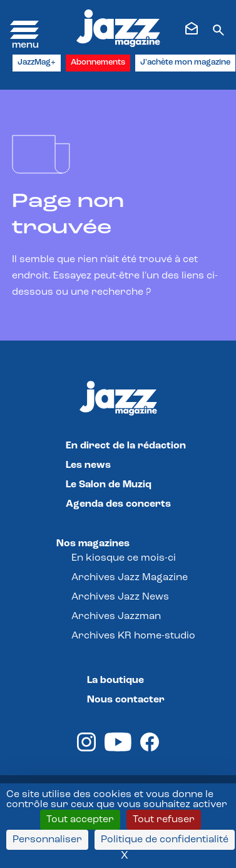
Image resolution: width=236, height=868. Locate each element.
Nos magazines (93, 544)
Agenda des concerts (118, 504)
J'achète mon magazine (185, 62)
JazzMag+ (37, 62)
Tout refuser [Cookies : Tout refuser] (164, 820)
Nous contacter (126, 700)
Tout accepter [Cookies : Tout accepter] (80, 820)
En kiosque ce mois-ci (124, 558)
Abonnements (98, 62)
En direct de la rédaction (126, 446)
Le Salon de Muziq (109, 485)
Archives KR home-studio (133, 636)
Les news (88, 465)
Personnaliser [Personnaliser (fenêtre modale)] (47, 840)
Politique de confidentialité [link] (165, 840)
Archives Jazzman (116, 617)
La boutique (115, 680)
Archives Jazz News (120, 597)
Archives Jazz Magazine (130, 578)
